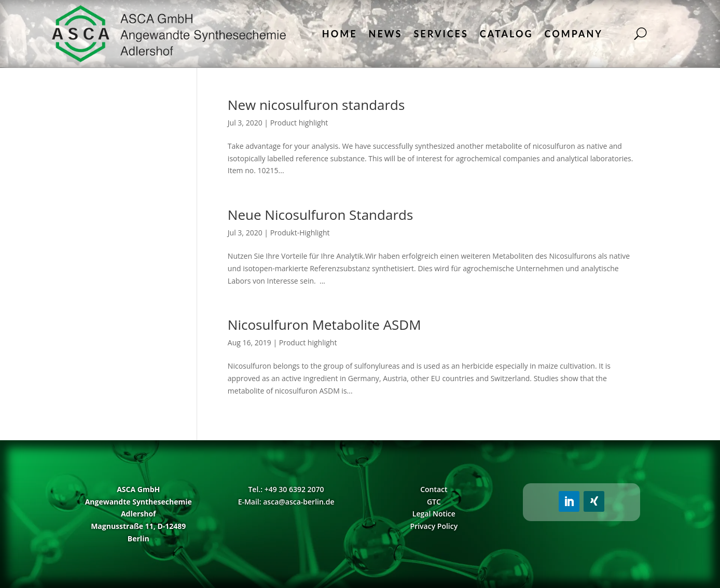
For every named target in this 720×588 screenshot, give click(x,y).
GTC (434, 502)
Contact (434, 489)
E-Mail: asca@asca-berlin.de (286, 502)
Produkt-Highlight (300, 233)
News (386, 34)
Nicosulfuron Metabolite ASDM (324, 325)
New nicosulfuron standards (316, 105)
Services (441, 34)
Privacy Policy (434, 526)
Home (340, 34)
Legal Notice (434, 514)
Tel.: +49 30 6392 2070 (286, 489)
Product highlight (299, 123)
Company (574, 34)
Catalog (507, 34)
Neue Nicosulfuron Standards (320, 215)
